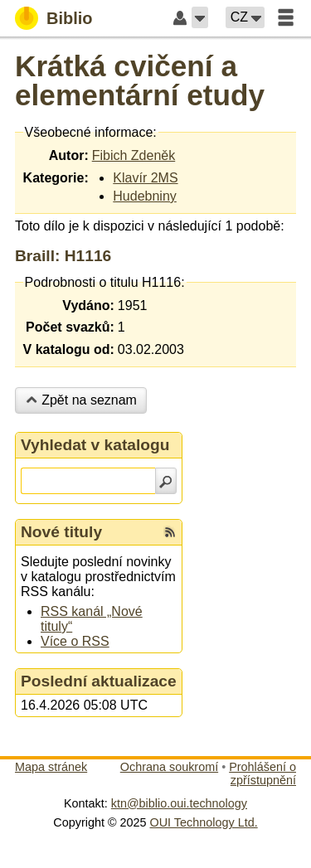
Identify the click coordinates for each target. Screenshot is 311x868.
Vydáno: (88, 305)
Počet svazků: (70, 327)
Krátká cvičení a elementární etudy (140, 80)
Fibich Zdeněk (134, 155)
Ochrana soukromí (169, 767)
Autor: (69, 155)
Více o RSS (75, 641)
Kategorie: (56, 178)
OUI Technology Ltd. (204, 822)
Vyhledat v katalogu (95, 445)
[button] (200, 17)
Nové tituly (61, 532)
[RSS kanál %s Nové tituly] (170, 532)
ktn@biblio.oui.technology (179, 803)
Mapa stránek (51, 767)
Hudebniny (145, 196)
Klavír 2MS (145, 178)
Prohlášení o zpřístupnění (262, 773)
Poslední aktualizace (99, 681)
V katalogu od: (69, 349)
